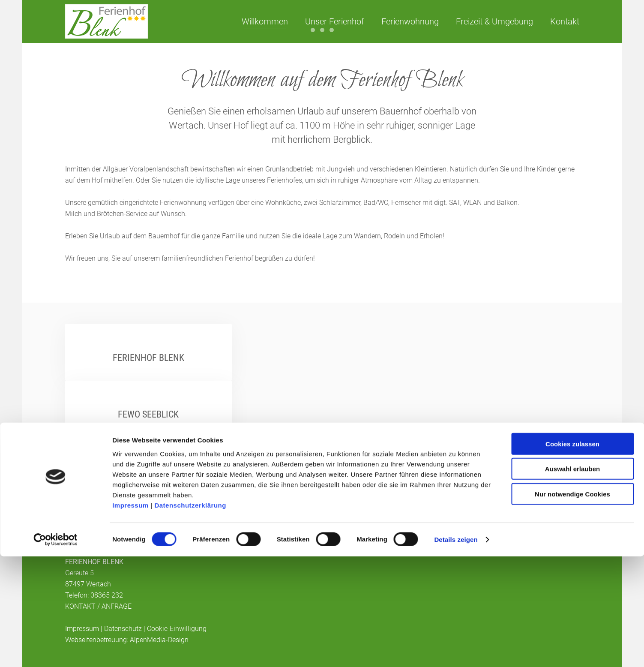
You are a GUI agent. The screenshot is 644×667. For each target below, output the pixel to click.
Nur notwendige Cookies (572, 604)
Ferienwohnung (410, 21)
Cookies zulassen (572, 554)
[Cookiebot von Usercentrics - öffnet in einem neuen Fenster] (55, 650)
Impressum (130, 615)
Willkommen (265, 21)
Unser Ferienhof (335, 21)
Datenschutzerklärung (190, 615)
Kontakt (565, 21)
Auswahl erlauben (572, 579)
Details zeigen (456, 650)
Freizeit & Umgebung (494, 21)
